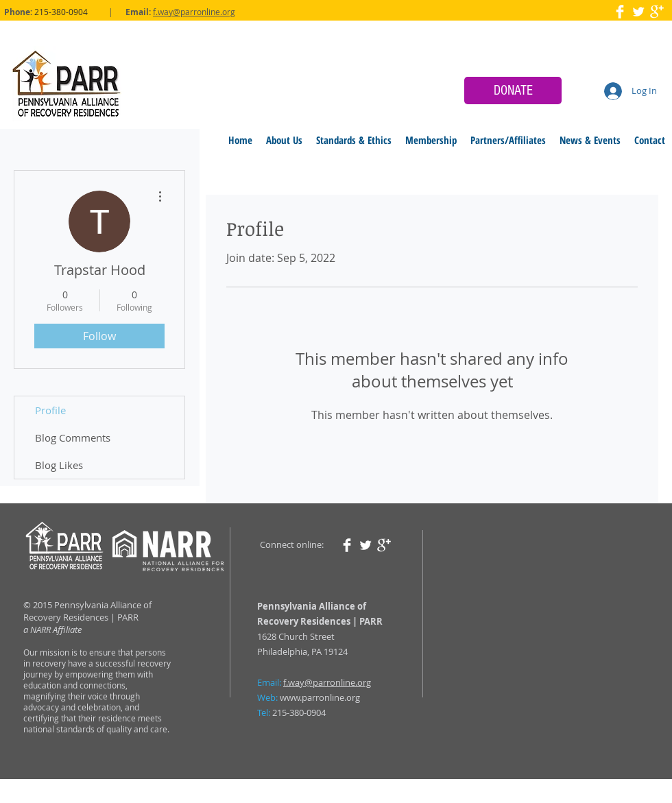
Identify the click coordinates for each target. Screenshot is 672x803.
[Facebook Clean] (620, 12)
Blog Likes (59, 465)
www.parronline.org (320, 697)
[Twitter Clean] (638, 12)
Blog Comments (73, 438)
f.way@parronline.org (194, 12)
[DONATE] (513, 91)
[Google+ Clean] (657, 12)
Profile (50, 410)
